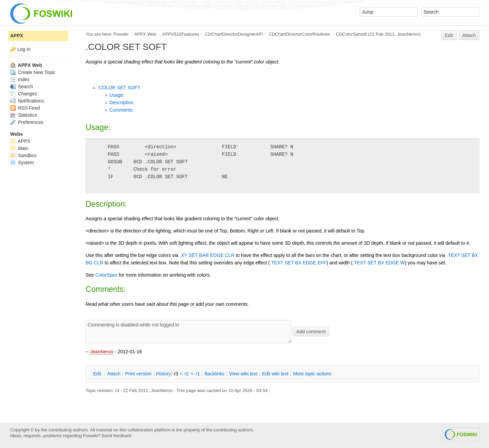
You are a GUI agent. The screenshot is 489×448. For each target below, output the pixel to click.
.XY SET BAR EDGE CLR (207, 255)
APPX (17, 36)
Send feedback (116, 436)
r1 (198, 374)
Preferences (27, 122)
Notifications (27, 101)
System (22, 163)
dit (98, 374)
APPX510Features (180, 34)
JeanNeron (102, 352)
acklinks (214, 374)
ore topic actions (312, 374)
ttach (114, 374)
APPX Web (145, 34)
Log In (24, 49)
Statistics (24, 115)
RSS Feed (25, 108)
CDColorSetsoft (351, 34)
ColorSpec (106, 275)
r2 (187, 374)
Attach (469, 35)
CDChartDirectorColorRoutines (299, 34)
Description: (122, 102)
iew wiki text (243, 374)
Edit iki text (275, 374)
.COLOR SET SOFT (119, 88)
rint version (139, 374)
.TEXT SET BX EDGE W (379, 263)
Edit (449, 35)
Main (19, 148)
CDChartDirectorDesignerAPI (234, 34)
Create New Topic (33, 72)
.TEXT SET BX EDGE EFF (298, 263)
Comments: (122, 110)
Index (20, 79)
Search (22, 87)
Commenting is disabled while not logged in (188, 332)
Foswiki (121, 34)
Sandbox (23, 155)
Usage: (117, 95)
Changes (24, 94)
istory (164, 374)
